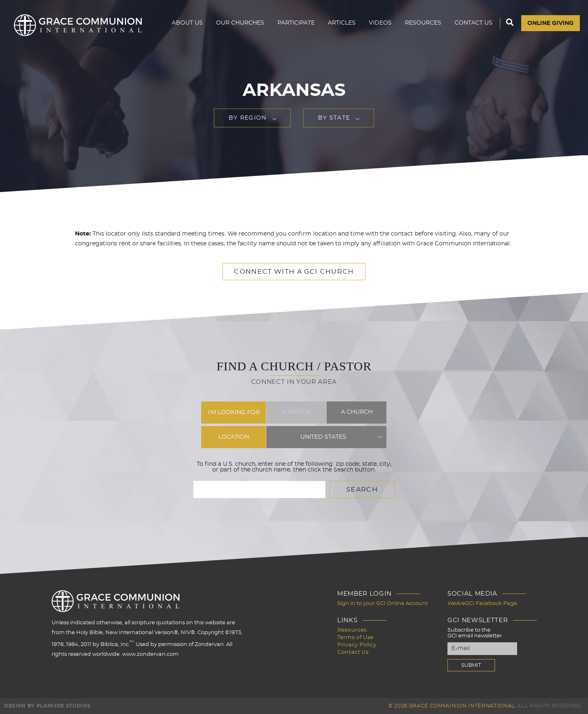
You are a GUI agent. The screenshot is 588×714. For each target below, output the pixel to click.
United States (323, 437)
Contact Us (473, 23)
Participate (296, 23)
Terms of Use (355, 638)
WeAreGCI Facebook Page (482, 604)
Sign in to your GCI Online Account (383, 604)
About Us (187, 23)
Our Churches (240, 23)
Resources (423, 23)
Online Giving (551, 23)
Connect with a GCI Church (294, 272)
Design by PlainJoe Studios (47, 706)
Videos (380, 23)
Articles (342, 23)
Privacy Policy (357, 645)
